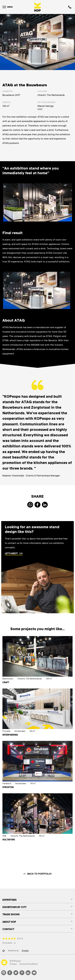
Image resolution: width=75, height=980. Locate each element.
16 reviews (9, 943)
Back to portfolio (38, 874)
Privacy (13, 964)
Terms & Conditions (28, 964)
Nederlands (13, 951)
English (25, 951)
